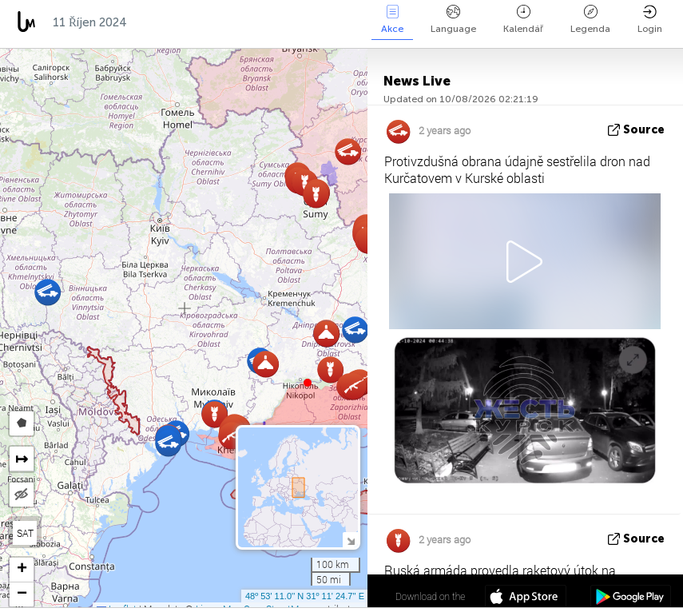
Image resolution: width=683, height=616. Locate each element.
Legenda (590, 20)
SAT (25, 533)
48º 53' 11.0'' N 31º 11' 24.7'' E (305, 596)
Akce (392, 20)
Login (650, 20)
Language (453, 20)
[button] (308, 383)
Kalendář (523, 20)
